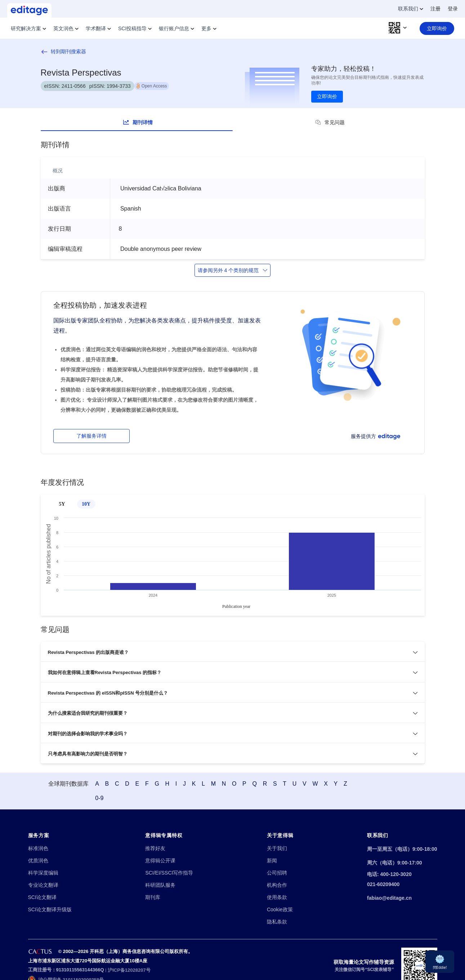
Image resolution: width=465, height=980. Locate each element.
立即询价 (327, 96)
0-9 (408, 776)
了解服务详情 (91, 436)
